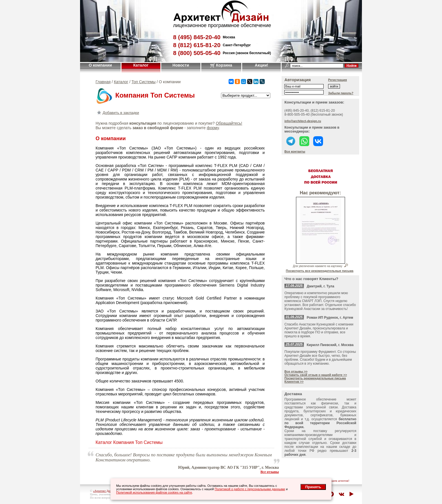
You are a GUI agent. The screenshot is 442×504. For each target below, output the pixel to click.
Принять (313, 487)
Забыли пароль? (341, 93)
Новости (181, 65)
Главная (103, 82)
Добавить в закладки (117, 113)
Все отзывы (270, 472)
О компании (100, 65)
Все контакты (295, 151)
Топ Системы (144, 82)
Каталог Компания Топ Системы (129, 442)
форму (213, 128)
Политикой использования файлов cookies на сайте (154, 492)
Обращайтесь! (229, 123)
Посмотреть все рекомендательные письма (320, 271)
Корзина (221, 65)
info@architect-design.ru (303, 121)
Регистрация (338, 80)
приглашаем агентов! (335, 481)
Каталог (141, 65)
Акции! (262, 65)
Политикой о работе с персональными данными (250, 489)
